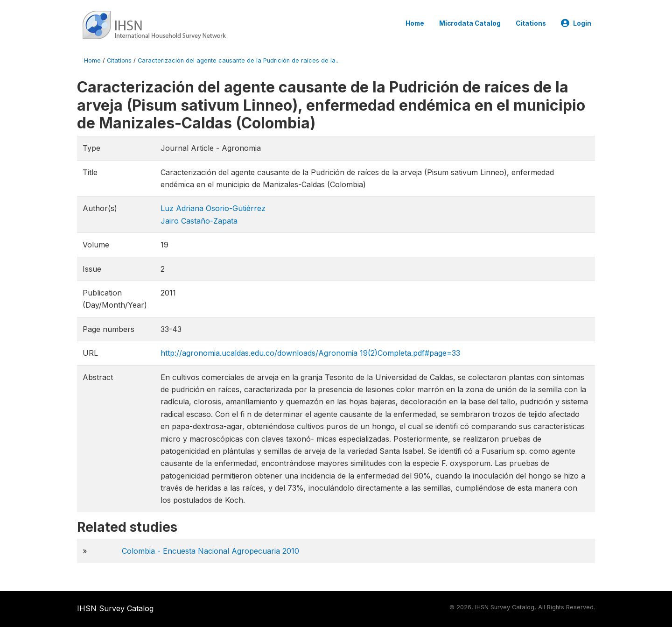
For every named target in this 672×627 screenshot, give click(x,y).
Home (415, 23)
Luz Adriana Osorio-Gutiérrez (213, 208)
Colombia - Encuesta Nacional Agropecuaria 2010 (210, 551)
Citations (531, 23)
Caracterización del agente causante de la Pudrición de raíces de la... (239, 60)
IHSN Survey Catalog (115, 608)
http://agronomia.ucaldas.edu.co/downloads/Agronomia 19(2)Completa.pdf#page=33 (310, 353)
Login (576, 23)
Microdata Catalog (470, 23)
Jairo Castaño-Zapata (199, 221)
